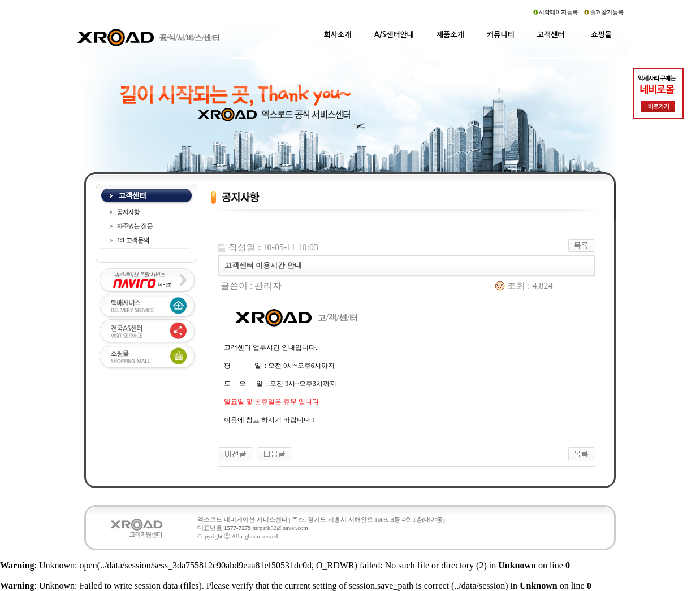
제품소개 (450, 35)
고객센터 (551, 35)
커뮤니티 (501, 35)
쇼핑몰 (601, 35)
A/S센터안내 (394, 35)
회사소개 (338, 35)
